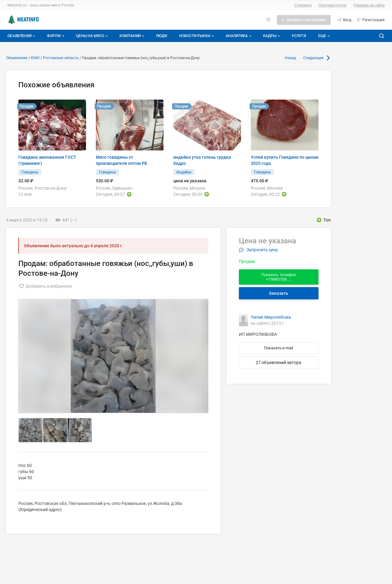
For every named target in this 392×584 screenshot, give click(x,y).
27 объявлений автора (279, 362)
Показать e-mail (279, 348)
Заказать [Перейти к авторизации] (279, 293)
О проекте (303, 5)
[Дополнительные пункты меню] (324, 36)
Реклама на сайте (369, 5)
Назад (290, 58)
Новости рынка (197, 36)
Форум (56, 36)
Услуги (299, 36)
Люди (161, 36)
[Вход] (344, 20)
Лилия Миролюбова (271, 317)
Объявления (22, 36)
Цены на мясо (92, 36)
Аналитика (239, 36)
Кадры (272, 36)
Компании (132, 36)
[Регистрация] (370, 20)
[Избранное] (268, 20)
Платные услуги (332, 5)
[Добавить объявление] (304, 20)
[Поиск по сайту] (382, 36)
